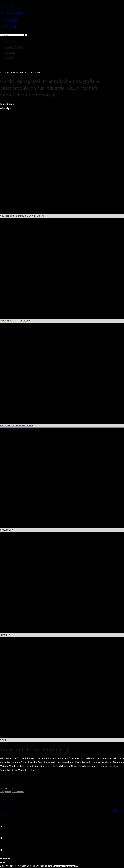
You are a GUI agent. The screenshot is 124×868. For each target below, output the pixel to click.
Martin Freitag (17, 13)
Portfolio (12, 7)
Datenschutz (70, 866)
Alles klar (59, 866)
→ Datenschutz (18, 792)
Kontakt (12, 20)
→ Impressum (6, 792)
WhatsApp (5, 108)
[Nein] (77, 867)
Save (2, 854)
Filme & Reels (7, 104)
